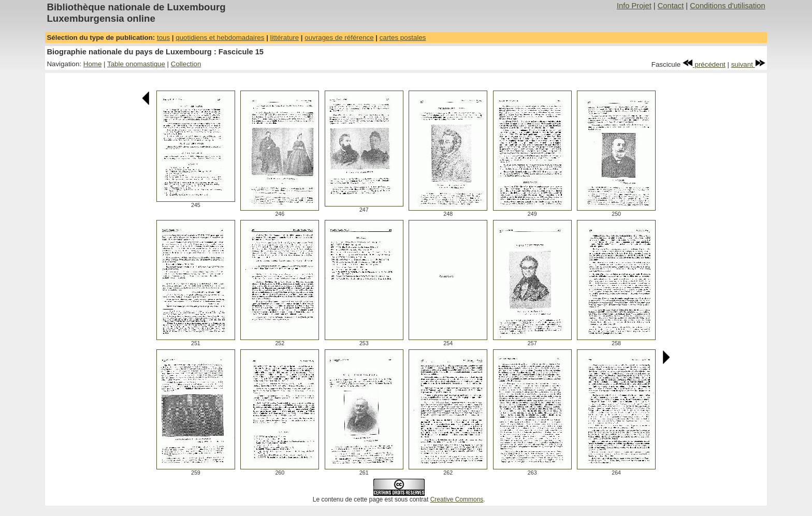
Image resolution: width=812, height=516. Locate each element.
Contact (671, 6)
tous (163, 38)
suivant (748, 64)
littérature (285, 38)
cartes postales (403, 38)
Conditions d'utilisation (727, 6)
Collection (186, 64)
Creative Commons (457, 499)
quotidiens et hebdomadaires (220, 38)
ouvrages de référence (339, 38)
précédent (704, 64)
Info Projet (634, 6)
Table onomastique (136, 64)
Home (93, 64)
